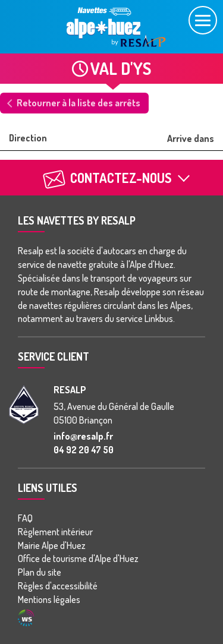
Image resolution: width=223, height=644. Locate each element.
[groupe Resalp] (24, 404)
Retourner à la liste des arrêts (78, 103)
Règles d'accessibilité (58, 586)
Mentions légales (49, 599)
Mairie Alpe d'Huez (52, 545)
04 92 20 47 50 (84, 450)
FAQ (25, 518)
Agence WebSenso (26, 618)
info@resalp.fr (83, 436)
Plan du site (40, 572)
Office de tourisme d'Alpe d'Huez (78, 558)
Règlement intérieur (55, 532)
